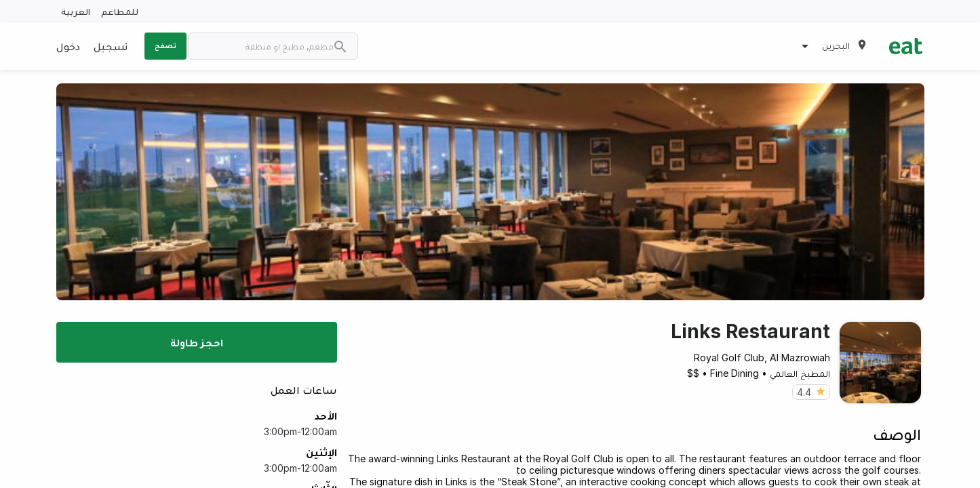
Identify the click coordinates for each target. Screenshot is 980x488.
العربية (76, 11)
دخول (68, 46)
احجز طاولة (197, 342)
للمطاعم (120, 11)
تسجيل (111, 46)
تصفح (165, 45)
